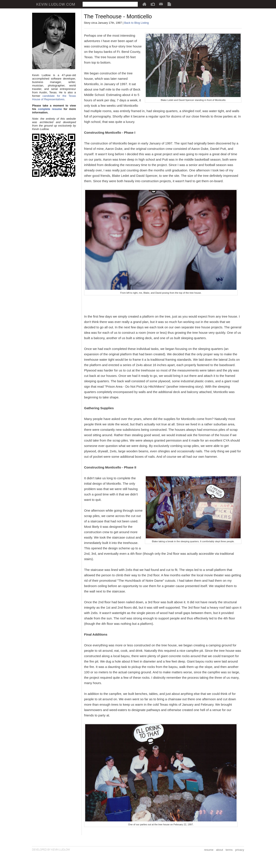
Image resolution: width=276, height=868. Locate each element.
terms (229, 850)
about (220, 850)
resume (209, 850)
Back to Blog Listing (136, 23)
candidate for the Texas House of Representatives (54, 98)
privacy (240, 850)
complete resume (50, 109)
